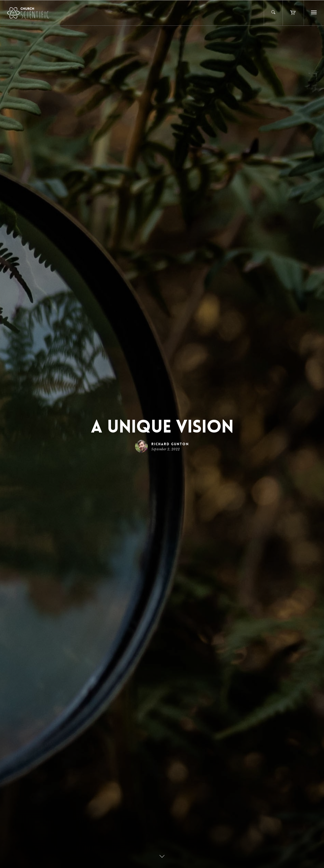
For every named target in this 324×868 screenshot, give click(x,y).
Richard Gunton (170, 444)
